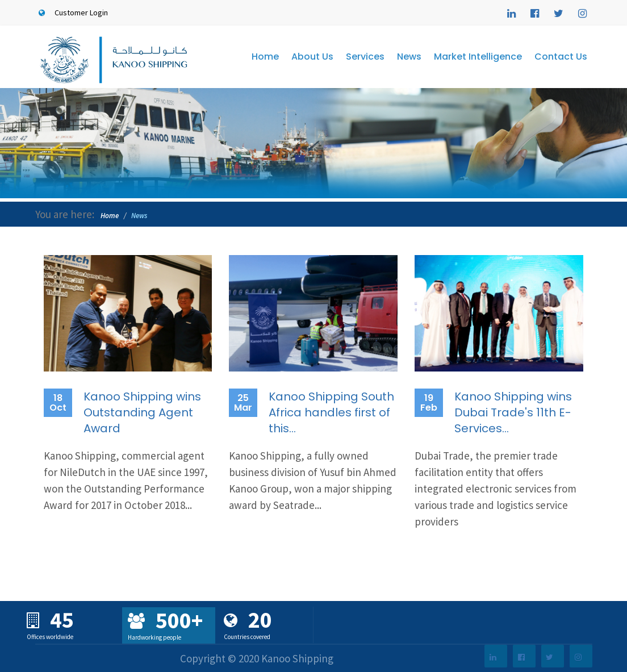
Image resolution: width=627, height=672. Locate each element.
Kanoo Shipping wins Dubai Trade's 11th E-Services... (513, 412)
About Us (312, 57)
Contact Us (561, 57)
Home (265, 57)
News (409, 57)
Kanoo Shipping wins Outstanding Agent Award (142, 412)
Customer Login (72, 12)
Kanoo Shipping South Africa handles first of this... (331, 412)
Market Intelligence (478, 57)
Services (365, 57)
